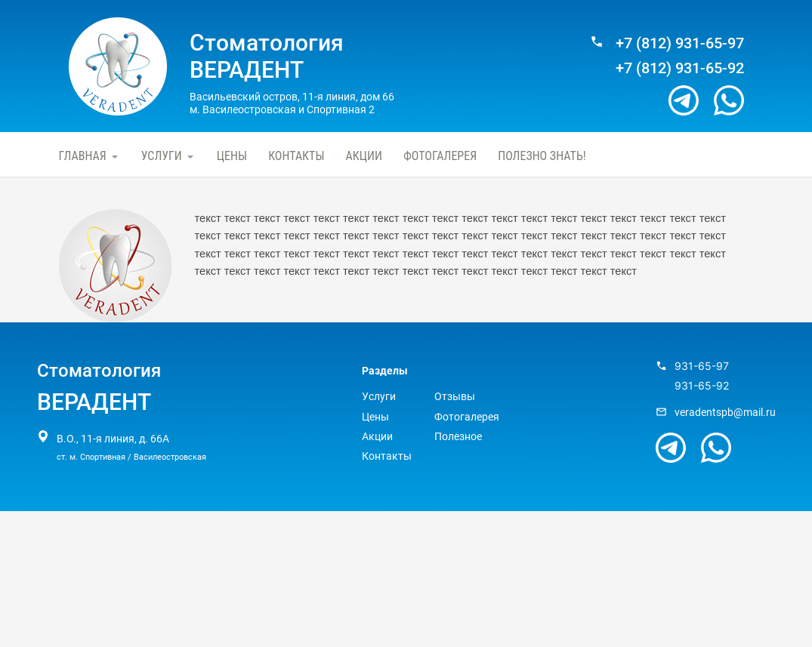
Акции (364, 156)
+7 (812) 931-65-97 (680, 43)
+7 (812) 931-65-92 (680, 68)
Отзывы (455, 396)
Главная (83, 156)
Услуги (162, 156)
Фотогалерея (440, 156)
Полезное (458, 436)
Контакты (296, 156)
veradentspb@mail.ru (725, 412)
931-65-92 (702, 386)
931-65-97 (702, 366)
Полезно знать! (542, 156)
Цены (232, 156)
